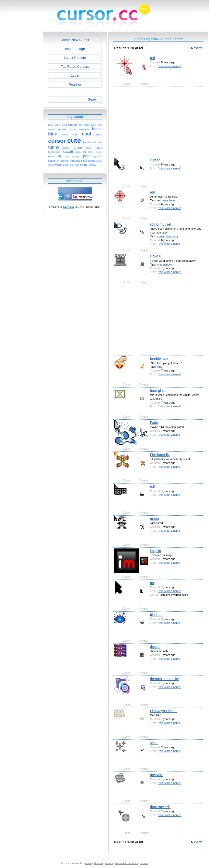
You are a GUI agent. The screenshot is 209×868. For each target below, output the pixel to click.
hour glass (158, 391)
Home (89, 863)
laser (172, 200)
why (160, 367)
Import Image (75, 49)
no (152, 583)
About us (98, 863)
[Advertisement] (21, 108)
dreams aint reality (165, 679)
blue (168, 236)
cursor (155, 160)
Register (75, 84)
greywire (157, 775)
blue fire (156, 615)
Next (197, 48)
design (155, 647)
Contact (144, 863)
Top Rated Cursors (75, 67)
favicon (69, 207)
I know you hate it (164, 711)
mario (155, 519)
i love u (156, 256)
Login (75, 75)
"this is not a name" (169, 66)
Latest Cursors (75, 58)
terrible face (159, 359)
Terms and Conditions (126, 863)
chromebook (165, 265)
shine (154, 743)
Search (93, 99)
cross (165, 200)
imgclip (156, 551)
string (175, 236)
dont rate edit (160, 807)
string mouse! (161, 224)
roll (152, 487)
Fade (154, 423)
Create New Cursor (75, 40)
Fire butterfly (160, 455)
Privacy (109, 863)
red (153, 58)
